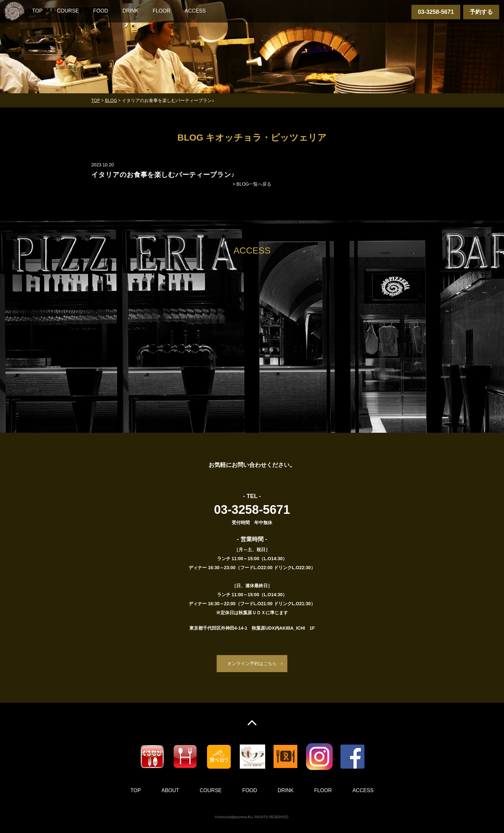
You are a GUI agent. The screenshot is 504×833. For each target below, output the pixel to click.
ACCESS (195, 11)
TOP (37, 11)
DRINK (130, 11)
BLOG (111, 100)
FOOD (101, 11)
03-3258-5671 (436, 12)
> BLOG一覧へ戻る (252, 184)
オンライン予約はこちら (252, 663)
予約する (481, 12)
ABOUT (170, 790)
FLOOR (162, 11)
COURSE (68, 11)
